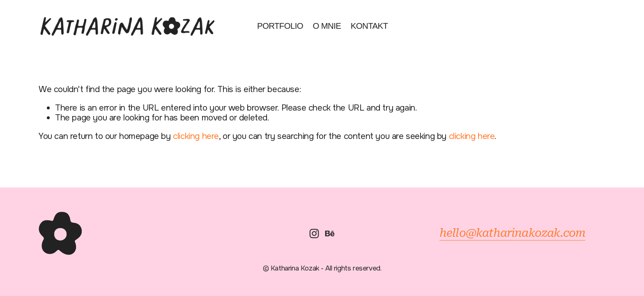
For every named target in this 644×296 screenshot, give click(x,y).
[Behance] (330, 234)
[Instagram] (314, 234)
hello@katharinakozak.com (512, 233)
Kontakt (369, 26)
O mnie (327, 26)
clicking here (196, 136)
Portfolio (280, 26)
